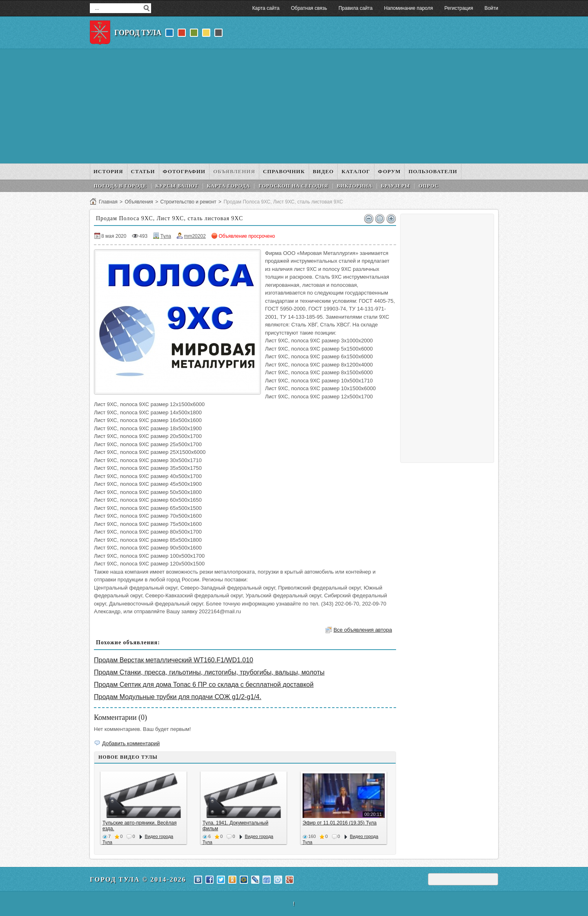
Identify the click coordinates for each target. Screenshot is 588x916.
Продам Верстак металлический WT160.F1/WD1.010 (174, 660)
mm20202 (195, 236)
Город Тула (138, 33)
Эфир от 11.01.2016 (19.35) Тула (340, 823)
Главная (108, 202)
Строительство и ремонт (188, 202)
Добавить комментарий (131, 743)
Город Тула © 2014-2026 (138, 879)
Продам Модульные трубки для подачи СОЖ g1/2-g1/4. (178, 697)
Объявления (139, 202)
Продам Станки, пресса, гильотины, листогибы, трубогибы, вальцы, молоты (209, 672)
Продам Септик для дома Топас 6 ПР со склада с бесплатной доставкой (204, 685)
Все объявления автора (363, 630)
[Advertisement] (294, 106)
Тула (166, 236)
